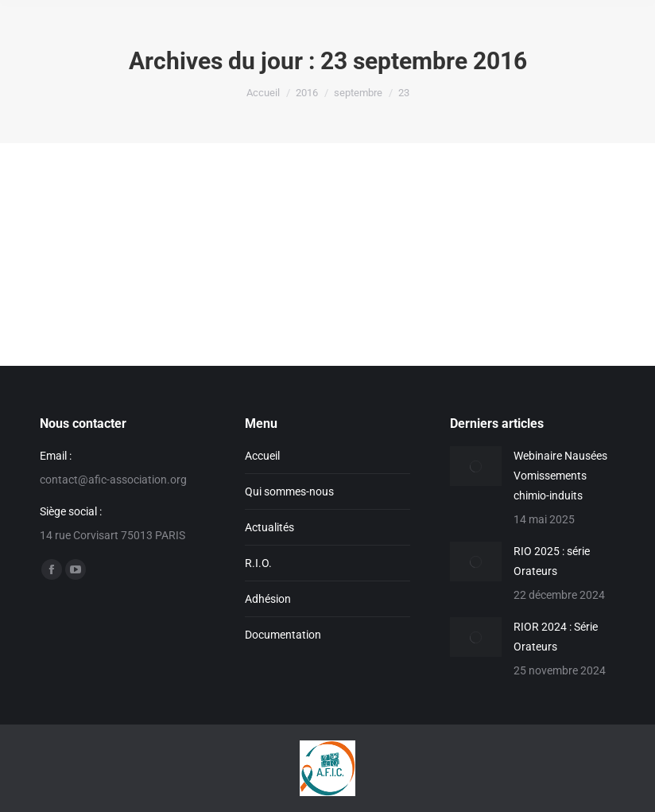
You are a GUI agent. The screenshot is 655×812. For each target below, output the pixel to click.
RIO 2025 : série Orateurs (552, 561)
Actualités (269, 527)
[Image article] (476, 466)
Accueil (262, 456)
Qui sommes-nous (289, 491)
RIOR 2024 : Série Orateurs (556, 637)
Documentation (283, 635)
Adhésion (268, 599)
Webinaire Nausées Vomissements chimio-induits (560, 476)
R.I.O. (258, 563)
